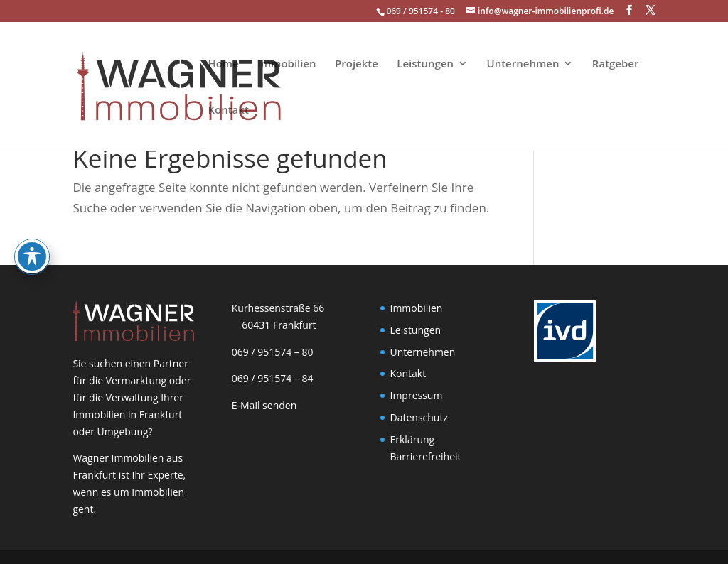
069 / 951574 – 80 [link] (269, 352)
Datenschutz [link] (419, 417)
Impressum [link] (417, 395)
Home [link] (223, 64)
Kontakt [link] (228, 110)
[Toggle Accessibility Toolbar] (32, 217)
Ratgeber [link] (616, 64)
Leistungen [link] (425, 64)
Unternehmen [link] (523, 64)
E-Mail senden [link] (264, 405)
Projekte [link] (357, 64)
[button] (629, 10)
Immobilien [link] (287, 64)
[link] (133, 85)
